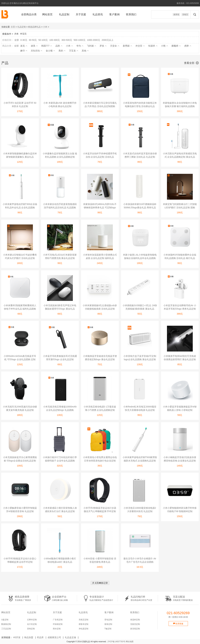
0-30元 (24, 40)
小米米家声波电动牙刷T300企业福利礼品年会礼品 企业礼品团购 (20, 206)
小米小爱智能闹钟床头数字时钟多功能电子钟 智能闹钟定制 (180, 510)
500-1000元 (80, 40)
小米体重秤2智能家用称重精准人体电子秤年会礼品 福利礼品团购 (20, 307)
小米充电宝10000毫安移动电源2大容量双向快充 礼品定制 (140, 510)
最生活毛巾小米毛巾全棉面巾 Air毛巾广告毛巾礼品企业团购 (140, 560)
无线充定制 (135, 624)
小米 (45, 27)
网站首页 (47, 14)
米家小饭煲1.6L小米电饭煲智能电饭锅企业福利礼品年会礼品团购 (140, 256)
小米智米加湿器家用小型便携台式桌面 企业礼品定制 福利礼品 (100, 256)
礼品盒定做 (70, 637)
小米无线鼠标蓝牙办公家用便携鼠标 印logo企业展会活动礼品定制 (20, 459)
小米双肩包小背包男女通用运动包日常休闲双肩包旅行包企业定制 (100, 459)
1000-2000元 (94, 40)
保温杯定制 (135, 620)
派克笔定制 (135, 629)
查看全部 (191, 63)
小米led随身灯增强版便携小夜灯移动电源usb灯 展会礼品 (60, 560)
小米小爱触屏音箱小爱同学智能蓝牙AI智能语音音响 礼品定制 (20, 510)
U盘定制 (5, 620)
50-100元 (43, 40)
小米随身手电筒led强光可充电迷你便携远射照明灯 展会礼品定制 (180, 358)
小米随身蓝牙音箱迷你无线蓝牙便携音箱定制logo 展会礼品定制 (100, 358)
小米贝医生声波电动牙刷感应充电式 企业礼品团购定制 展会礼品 (180, 155)
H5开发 (17, 637)
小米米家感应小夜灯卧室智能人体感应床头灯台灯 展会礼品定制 (60, 510)
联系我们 (131, 14)
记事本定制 (32, 620)
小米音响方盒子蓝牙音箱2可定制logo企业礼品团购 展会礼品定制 (140, 358)
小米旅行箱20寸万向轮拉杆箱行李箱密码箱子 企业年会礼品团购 (60, 459)
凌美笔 (176, 15)
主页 (13, 27)
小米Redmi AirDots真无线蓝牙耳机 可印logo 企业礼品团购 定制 (20, 358)
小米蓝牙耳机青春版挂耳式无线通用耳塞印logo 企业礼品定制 (60, 358)
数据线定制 (6, 624)
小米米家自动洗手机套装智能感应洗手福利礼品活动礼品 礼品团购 (60, 206)
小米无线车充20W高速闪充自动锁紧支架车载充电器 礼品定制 (20, 408)
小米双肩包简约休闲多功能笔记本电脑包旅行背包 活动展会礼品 (140, 105)
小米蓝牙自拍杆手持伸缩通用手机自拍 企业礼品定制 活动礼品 (100, 155)
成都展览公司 (54, 637)
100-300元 (55, 40)
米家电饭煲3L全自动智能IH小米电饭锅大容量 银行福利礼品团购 (180, 105)
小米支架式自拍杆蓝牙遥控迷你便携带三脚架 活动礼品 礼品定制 (140, 155)
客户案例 (114, 14)
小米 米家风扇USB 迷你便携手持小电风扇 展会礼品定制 (60, 105)
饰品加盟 (29, 637)
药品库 (40, 637)
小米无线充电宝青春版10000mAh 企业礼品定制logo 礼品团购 (60, 408)
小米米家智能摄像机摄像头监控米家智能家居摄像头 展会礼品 (20, 155)
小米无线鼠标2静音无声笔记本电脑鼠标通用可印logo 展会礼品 (60, 307)
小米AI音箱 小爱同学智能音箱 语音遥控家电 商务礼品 (100, 560)
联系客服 (178, 624)
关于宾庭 (81, 14)
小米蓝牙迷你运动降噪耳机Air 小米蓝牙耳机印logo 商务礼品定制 (180, 307)
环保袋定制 (58, 624)
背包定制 (108, 620)
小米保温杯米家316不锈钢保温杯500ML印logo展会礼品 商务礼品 (140, 206)
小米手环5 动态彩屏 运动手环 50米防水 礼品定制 (20, 105)
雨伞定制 (57, 629)
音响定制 (31, 629)
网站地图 (130, 642)
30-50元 (33, 40)
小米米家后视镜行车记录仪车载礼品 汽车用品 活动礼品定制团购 (100, 105)
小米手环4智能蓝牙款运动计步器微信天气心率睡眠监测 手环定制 (100, 510)
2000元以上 (108, 40)
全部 (17, 40)
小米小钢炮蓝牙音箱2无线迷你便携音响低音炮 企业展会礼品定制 (180, 459)
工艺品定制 (6, 629)
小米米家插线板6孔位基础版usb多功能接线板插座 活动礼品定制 (100, 307)
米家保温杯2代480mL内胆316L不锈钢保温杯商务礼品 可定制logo (100, 206)
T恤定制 (108, 629)
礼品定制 (64, 14)
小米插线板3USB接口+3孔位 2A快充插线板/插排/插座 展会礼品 (140, 307)
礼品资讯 (98, 14)
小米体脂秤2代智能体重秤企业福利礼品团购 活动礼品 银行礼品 (180, 256)
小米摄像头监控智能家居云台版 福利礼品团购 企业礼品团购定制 (60, 155)
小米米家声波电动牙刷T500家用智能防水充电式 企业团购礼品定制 (140, 459)
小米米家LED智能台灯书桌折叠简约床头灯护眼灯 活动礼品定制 (20, 256)
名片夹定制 (32, 624)
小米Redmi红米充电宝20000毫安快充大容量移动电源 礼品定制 (140, 408)
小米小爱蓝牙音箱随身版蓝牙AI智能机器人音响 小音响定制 (180, 408)
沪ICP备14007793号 (116, 642)
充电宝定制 (83, 620)
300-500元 (67, 40)
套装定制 (108, 624)
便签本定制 (83, 624)
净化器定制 (83, 629)
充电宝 (185, 15)
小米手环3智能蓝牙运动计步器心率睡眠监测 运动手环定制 (20, 560)
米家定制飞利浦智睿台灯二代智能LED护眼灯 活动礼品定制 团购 (180, 206)
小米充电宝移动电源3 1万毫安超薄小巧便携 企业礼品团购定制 (100, 408)
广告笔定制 (58, 620)
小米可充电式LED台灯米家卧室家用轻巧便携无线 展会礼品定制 (60, 256)
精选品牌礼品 (34, 27)
